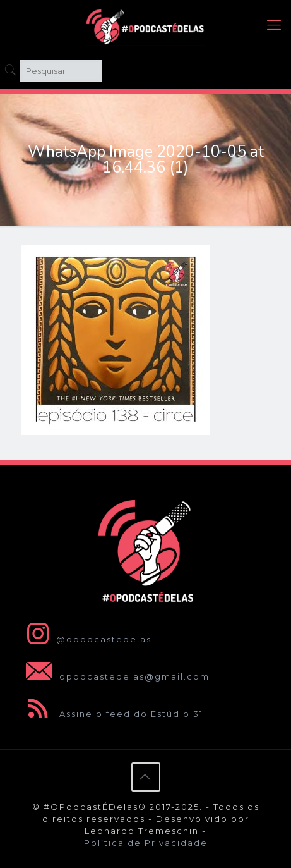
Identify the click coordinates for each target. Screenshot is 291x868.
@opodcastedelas (86, 639)
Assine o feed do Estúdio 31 (112, 714)
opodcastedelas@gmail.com (115, 676)
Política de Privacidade (146, 843)
